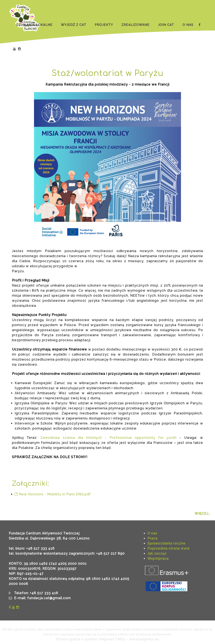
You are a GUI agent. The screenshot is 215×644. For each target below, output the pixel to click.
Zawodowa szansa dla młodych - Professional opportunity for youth (108, 438)
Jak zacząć (157, 553)
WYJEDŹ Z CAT (74, 25)
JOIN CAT (166, 25)
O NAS (188, 25)
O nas (152, 533)
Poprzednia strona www (168, 548)
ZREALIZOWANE (135, 25)
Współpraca (158, 559)
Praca (152, 538)
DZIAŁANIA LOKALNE (34, 25)
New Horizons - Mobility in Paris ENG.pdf (53, 494)
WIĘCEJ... (203, 514)
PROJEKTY (104, 25)
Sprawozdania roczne (166, 543)
